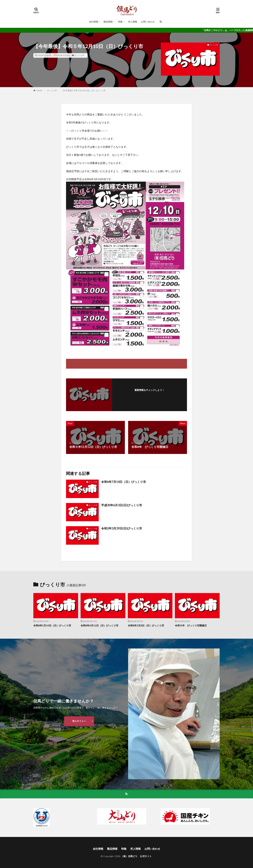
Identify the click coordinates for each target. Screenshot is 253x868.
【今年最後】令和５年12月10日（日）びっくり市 (84, 90)
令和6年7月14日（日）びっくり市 (124, 482)
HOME (39, 90)
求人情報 (133, 22)
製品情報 (108, 22)
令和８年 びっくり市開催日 (191, 625)
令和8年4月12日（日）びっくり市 (99, 625)
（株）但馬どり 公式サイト (136, 856)
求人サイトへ (79, 721)
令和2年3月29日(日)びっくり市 (122, 528)
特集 (120, 22)
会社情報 (93, 22)
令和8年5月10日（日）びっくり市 (52, 625)
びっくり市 (79, 55)
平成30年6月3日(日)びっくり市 (122, 505)
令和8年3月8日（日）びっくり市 (146, 625)
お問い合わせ (148, 22)
